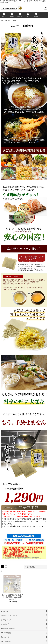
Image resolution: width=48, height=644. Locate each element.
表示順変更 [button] (30, 567)
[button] (36, 15)
